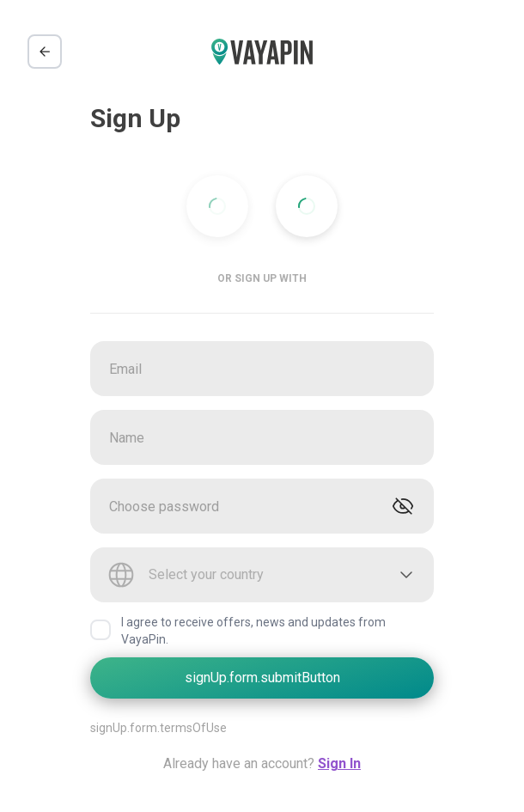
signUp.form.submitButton (262, 678)
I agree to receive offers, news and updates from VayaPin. (253, 631)
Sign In (339, 763)
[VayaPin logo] (262, 52)
